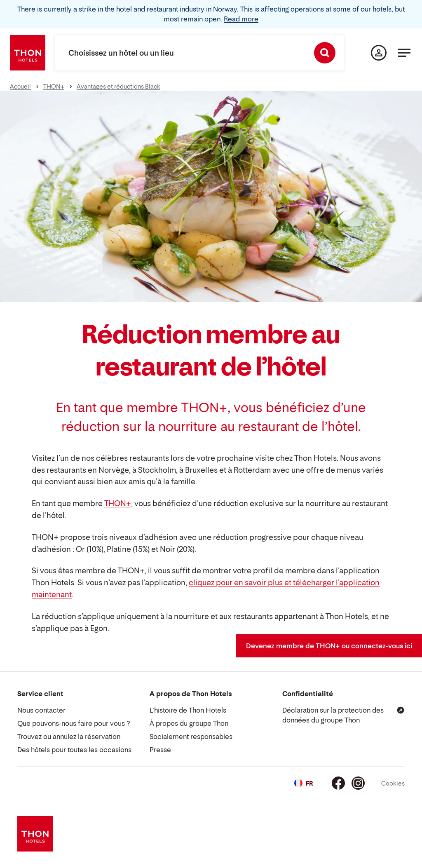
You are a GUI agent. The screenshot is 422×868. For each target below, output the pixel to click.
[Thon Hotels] (28, 53)
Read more (241, 19)
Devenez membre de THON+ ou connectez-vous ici (329, 646)
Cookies (393, 783)
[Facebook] (338, 783)
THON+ (118, 503)
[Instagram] (358, 783)
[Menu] (404, 53)
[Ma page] (379, 53)
